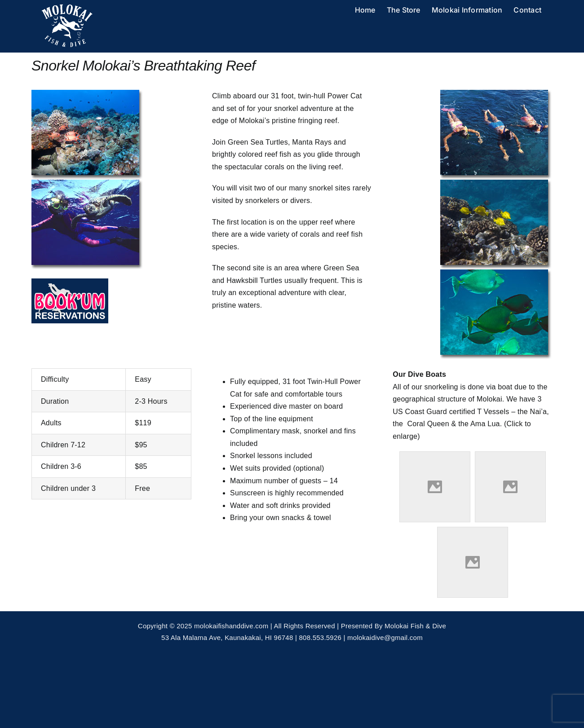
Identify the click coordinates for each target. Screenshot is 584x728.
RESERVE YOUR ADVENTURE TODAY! (98, 505)
